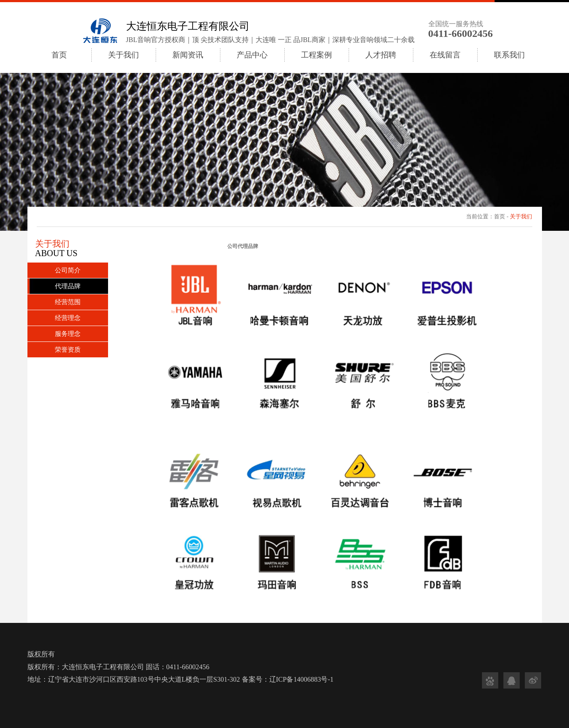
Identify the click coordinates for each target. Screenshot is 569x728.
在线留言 (445, 55)
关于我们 (123, 55)
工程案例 (316, 55)
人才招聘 (381, 55)
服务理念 (68, 334)
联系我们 (509, 55)
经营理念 (68, 318)
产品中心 (252, 55)
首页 (59, 55)
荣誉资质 (68, 350)
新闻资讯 (188, 55)
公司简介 (68, 270)
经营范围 (68, 302)
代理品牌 (68, 286)
